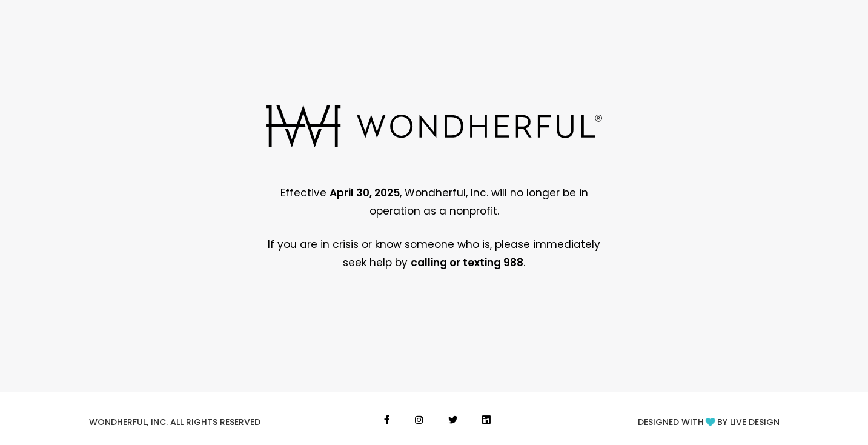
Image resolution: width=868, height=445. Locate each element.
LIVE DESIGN (755, 422)
